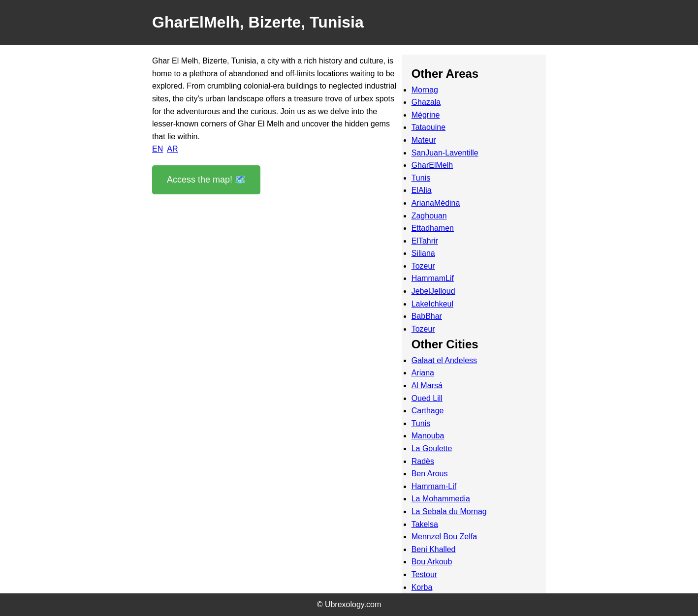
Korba (422, 587)
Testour (424, 574)
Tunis (421, 178)
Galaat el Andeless (444, 360)
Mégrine (426, 115)
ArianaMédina (436, 203)
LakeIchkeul (432, 304)
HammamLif (433, 278)
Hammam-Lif (434, 486)
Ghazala (426, 102)
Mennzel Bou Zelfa (444, 537)
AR (172, 149)
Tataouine (428, 127)
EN (158, 149)
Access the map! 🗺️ (206, 180)
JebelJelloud (433, 291)
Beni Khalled (434, 549)
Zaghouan (429, 216)
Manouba (428, 436)
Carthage (428, 411)
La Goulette (432, 448)
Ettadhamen (433, 228)
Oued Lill (427, 398)
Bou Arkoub (432, 562)
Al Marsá (427, 385)
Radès (423, 461)
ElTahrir (425, 241)
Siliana (423, 253)
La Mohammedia (441, 499)
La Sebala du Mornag (449, 511)
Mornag (425, 90)
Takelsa (425, 524)
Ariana (423, 373)
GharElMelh (432, 165)
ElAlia (422, 190)
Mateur (424, 140)
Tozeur (423, 266)
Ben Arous (430, 474)
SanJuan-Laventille (445, 153)
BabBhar (427, 316)
